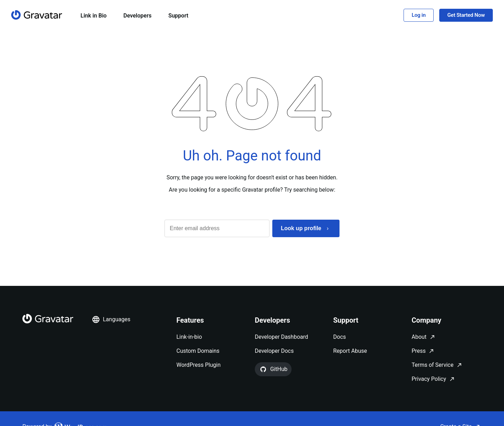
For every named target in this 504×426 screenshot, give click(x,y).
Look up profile (301, 228)
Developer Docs (274, 351)
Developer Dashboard (281, 337)
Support (178, 16)
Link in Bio (94, 16)
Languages (111, 319)
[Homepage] (37, 15)
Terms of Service (433, 365)
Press (419, 351)
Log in (419, 15)
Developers (138, 16)
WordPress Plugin (198, 365)
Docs (339, 337)
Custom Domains (198, 351)
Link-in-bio (189, 337)
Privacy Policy (429, 379)
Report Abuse (350, 351)
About (419, 337)
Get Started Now (466, 15)
